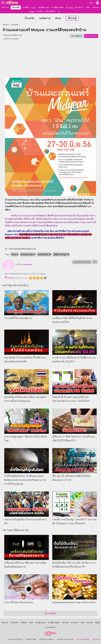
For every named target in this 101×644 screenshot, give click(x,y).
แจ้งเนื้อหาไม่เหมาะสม (65, 639)
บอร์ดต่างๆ (45, 18)
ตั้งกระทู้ (72, 18)
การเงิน (40, 11)
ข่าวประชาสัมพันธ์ (83, 639)
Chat (33, 8)
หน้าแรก (5, 7)
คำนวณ (96, 7)
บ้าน (14, 254)
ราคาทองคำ (50, 11)
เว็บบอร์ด (16, 7)
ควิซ (88, 7)
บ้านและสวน (27, 254)
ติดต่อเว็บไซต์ (31, 639)
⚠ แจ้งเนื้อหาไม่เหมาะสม (82, 262)
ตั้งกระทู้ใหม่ (50, 613)
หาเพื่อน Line (44, 7)
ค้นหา (58, 18)
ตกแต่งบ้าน (43, 254)
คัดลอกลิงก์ (91, 36)
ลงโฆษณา (96, 639)
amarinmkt (27, 265)
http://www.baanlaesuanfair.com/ (23, 249)
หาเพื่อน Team (57, 7)
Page (32, 12)
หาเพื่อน (26, 7)
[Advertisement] (50, 58)
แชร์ (76, 36)
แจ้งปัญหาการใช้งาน (46, 639)
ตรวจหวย (79, 7)
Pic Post (69, 8)
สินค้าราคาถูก (60, 254)
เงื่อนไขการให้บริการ (16, 639)
